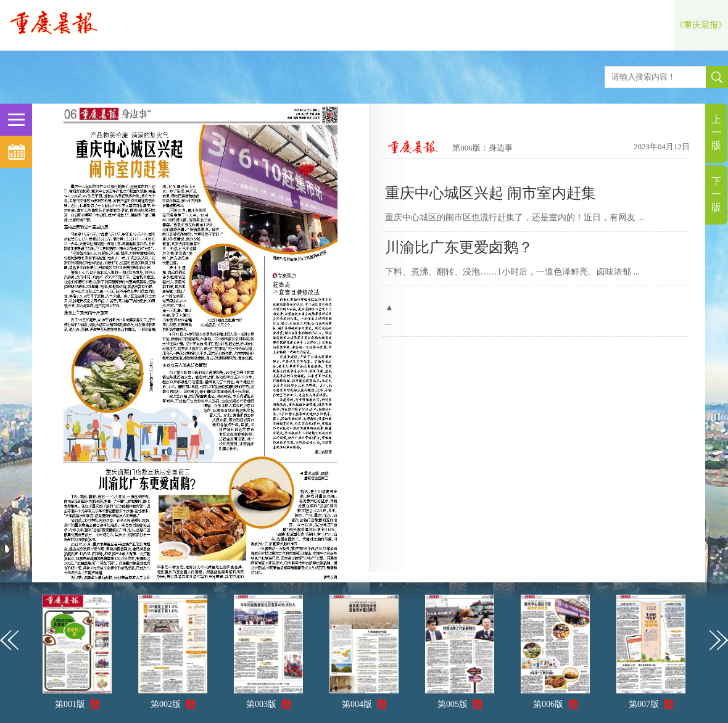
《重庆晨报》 (701, 25)
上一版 (716, 132)
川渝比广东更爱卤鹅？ (459, 247)
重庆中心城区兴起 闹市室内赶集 (490, 193)
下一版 (716, 194)
